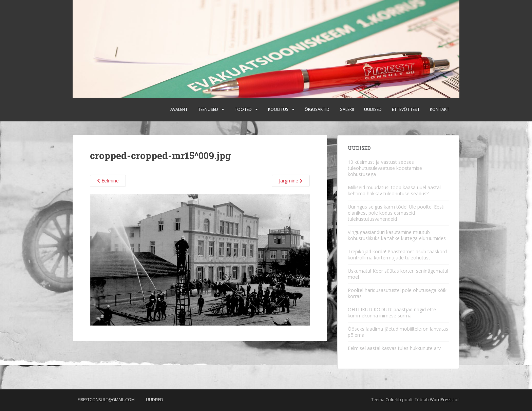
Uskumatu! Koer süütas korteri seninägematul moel (398, 274)
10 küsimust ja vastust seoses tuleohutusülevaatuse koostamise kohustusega (385, 168)
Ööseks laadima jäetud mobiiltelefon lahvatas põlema (398, 332)
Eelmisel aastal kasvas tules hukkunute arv (394, 348)
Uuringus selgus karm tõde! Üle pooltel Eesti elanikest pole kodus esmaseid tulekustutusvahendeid (396, 213)
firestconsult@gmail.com (106, 400)
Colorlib (393, 400)
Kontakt (440, 109)
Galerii (347, 109)
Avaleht (179, 109)
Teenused (208, 109)
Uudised (373, 109)
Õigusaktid (317, 109)
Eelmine (108, 181)
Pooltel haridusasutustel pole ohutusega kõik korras (397, 293)
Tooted (243, 109)
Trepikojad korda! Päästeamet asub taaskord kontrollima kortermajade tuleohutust (397, 255)
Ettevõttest (406, 109)
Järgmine (291, 181)
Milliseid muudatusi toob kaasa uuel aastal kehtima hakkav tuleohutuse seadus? (394, 190)
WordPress (441, 400)
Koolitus (278, 109)
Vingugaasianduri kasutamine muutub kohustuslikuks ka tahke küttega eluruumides (397, 235)
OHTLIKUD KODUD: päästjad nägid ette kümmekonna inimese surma (392, 312)
